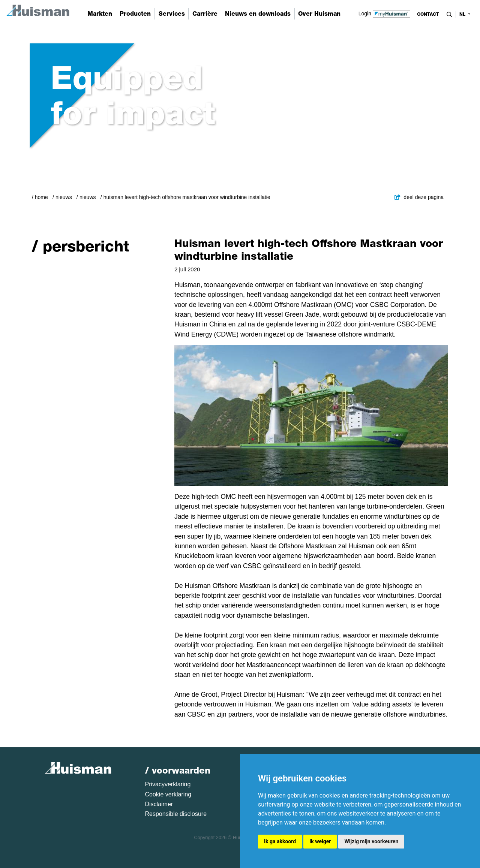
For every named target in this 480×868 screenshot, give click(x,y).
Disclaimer (159, 804)
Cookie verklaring (168, 794)
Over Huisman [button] (319, 14)
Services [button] (172, 14)
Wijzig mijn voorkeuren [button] (371, 841)
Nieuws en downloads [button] (258, 14)
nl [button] (463, 14)
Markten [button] (100, 14)
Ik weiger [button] (320, 841)
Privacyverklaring (168, 784)
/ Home (40, 197)
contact (428, 14)
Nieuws (64, 197)
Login (385, 13)
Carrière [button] (205, 14)
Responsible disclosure (176, 814)
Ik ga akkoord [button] (280, 841)
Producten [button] (135, 14)
